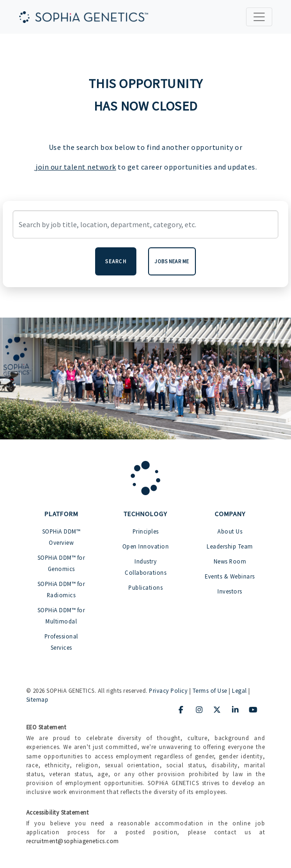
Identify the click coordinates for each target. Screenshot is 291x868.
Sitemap (37, 699)
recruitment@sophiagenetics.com (73, 841)
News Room (230, 561)
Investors (230, 591)
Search (116, 261)
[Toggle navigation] (259, 17)
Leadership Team (230, 546)
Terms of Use (210, 690)
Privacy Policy (168, 690)
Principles (146, 531)
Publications (145, 587)
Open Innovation (146, 546)
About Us (230, 531)
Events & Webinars (230, 576)
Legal (239, 690)
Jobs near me (172, 261)
